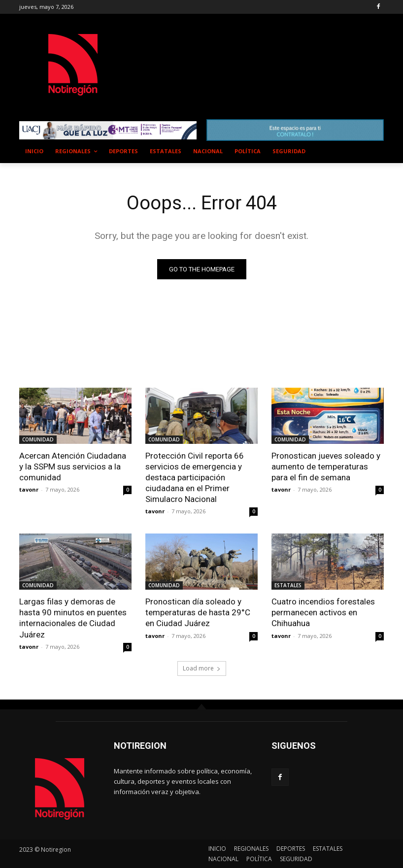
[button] (372, 151)
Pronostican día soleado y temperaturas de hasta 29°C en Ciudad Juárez (198, 612)
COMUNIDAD (38, 439)
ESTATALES (288, 585)
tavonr (29, 489)
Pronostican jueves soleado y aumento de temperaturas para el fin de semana (326, 467)
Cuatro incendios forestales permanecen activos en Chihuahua (323, 612)
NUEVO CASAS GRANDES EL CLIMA (219, 55)
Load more (202, 668)
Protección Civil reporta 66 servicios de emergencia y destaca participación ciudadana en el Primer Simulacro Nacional (195, 477)
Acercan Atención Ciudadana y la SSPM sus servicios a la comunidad (73, 467)
